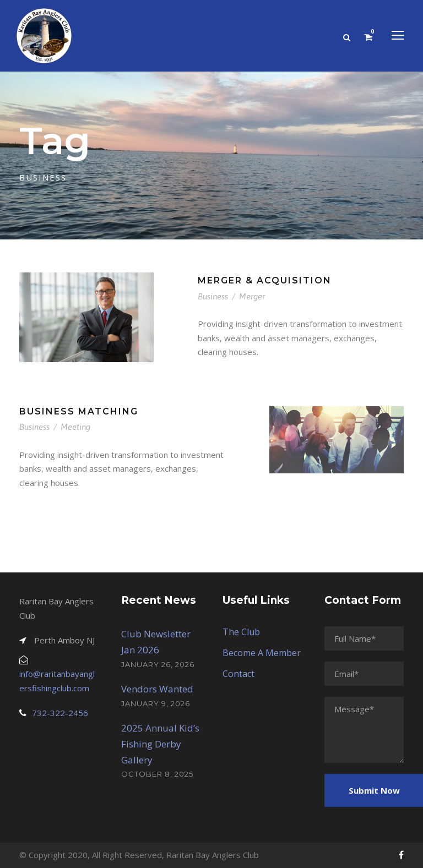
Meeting (75, 427)
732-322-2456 (60, 713)
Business (213, 296)
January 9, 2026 (156, 703)
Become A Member (262, 653)
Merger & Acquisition (265, 280)
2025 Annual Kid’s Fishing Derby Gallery (160, 744)
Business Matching (79, 411)
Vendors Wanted (157, 689)
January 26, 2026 (158, 664)
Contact (238, 674)
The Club (241, 632)
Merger (252, 296)
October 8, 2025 (157, 774)
